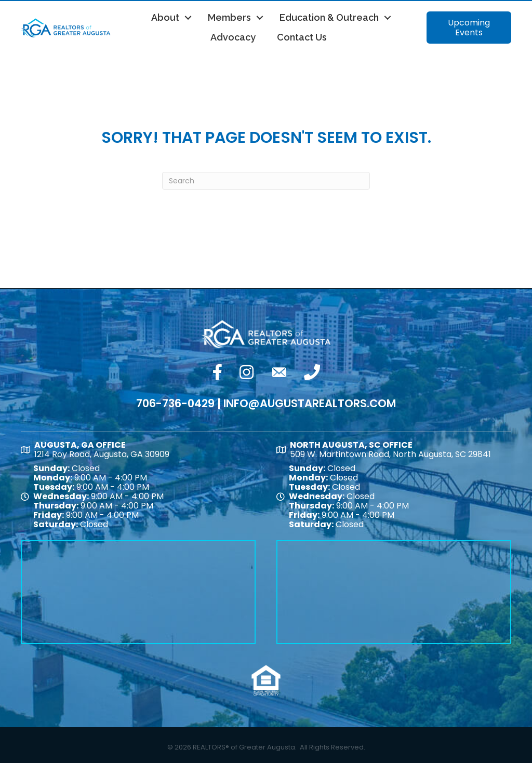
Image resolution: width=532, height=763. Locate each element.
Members (229, 17)
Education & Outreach (329, 17)
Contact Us (302, 37)
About (165, 17)
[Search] (266, 181)
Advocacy (233, 37)
